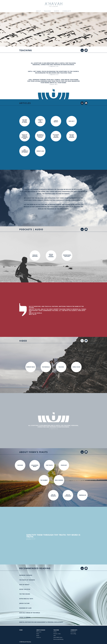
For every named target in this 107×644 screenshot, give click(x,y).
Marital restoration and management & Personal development (41, 622)
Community (67, 11)
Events (57, 11)
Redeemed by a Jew (25, 608)
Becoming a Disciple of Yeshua (40, 136)
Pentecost (64, 465)
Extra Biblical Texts (26, 599)
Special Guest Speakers (51, 255)
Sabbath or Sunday (40, 121)
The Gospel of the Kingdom (56, 136)
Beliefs (38, 636)
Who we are (39, 632)
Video (55, 636)
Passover (20, 465)
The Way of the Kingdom (72, 136)
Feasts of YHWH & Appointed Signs (25, 137)
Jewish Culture (24, 603)
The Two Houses (25, 594)
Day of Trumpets (53, 495)
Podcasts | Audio (57, 634)
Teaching (47, 11)
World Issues (76, 367)
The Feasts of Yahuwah (27, 580)
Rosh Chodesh (59, 480)
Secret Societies (25, 589)
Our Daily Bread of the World (30, 613)
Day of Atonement (68, 495)
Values (38, 634)
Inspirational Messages (67, 256)
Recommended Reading (58, 639)
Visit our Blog (73, 634)
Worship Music (31, 367)
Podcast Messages (35, 256)
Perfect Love (40, 151)
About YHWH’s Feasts (58, 637)
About (38, 11)
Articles (55, 632)
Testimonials (46, 367)
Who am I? (72, 121)
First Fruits (49, 465)
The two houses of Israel (25, 121)
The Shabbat (44, 480)
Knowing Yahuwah (26, 575)
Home (21, 630)
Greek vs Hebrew (25, 617)
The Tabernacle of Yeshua (25, 151)
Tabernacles (82, 495)
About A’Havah (41, 630)
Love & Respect (56, 121)
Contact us (39, 637)
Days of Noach (24, 585)
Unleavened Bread (35, 466)
